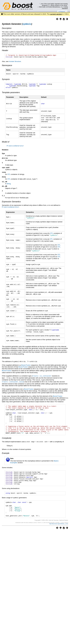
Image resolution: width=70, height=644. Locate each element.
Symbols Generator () (17, 24)
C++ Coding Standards (64, 8)
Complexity (7, 442)
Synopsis (6, 80)
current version (56, 14)
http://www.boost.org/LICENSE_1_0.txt (59, 534)
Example (6, 457)
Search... (62, 12)
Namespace (7, 66)
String (9, 186)
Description (7, 29)
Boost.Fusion (26, 363)
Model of (6, 143)
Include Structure (15, 62)
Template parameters (11, 94)
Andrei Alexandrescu (54, 7)
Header (5, 51)
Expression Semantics (11, 205)
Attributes (6, 356)
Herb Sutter (42, 7)
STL (9, 177)
